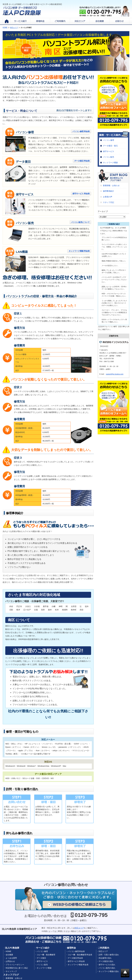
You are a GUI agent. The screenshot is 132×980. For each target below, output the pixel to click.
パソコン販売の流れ (107, 968)
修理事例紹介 (109, 191)
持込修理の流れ (105, 958)
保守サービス (109, 151)
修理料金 (71, 948)
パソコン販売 (109, 157)
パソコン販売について (80, 222)
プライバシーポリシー (15, 965)
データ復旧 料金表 (82, 161)
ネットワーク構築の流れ (109, 971)
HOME (8, 951)
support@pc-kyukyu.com (115, 374)
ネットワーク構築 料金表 (79, 251)
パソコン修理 (109, 140)
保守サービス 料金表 (81, 194)
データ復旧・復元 (110, 146)
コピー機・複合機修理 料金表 (80, 955)
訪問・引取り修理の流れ (109, 955)
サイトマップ (11, 971)
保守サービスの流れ (107, 965)
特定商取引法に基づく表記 (17, 968)
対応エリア (79, 928)
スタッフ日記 (109, 202)
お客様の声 (108, 197)
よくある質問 (11, 958)
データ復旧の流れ (106, 961)
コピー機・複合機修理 (46, 955)
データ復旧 (41, 958)
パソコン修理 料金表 (81, 131)
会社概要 (9, 955)
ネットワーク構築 (110, 163)
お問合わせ (10, 961)
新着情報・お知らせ (111, 185)
